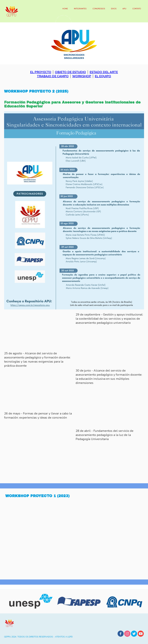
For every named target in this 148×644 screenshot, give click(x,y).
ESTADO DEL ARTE (104, 72)
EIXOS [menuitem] (114, 9)
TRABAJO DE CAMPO (53, 76)
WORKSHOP (82, 76)
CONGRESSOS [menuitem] (99, 9)
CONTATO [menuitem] (137, 9)
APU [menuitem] (124, 9)
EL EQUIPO (103, 76)
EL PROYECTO (41, 72)
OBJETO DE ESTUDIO (70, 72)
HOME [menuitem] (65, 9)
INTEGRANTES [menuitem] (80, 9)
